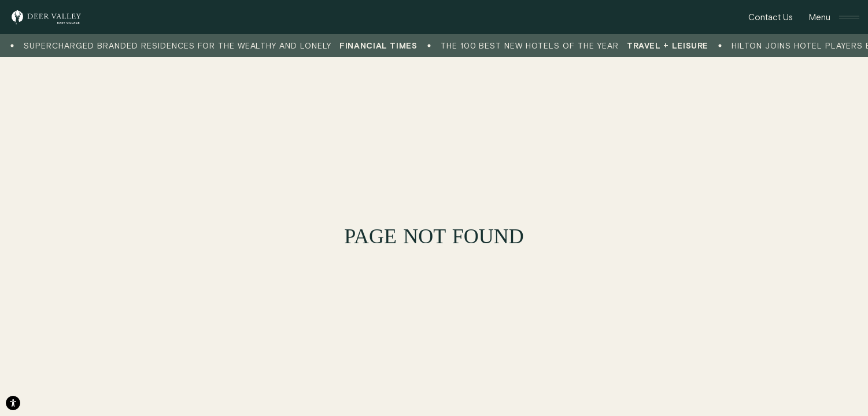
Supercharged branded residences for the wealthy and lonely (224, 46)
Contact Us (771, 16)
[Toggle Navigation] (834, 17)
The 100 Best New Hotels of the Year (577, 46)
